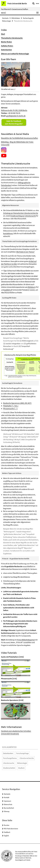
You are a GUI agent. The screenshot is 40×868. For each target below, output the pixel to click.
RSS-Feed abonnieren (11, 829)
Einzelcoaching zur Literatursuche (23, 216)
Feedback (7, 832)
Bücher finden (7, 42)
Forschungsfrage (22, 753)
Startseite (5, 18)
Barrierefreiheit (9, 808)
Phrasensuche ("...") (10, 409)
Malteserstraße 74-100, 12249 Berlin (14, 110)
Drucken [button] (7, 825)
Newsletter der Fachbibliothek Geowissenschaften (19, 138)
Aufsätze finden (7, 46)
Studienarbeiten (9, 768)
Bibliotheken (16, 18)
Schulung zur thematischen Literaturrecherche (21, 213)
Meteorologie (22, 763)
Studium (21, 768)
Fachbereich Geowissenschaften (15, 9)
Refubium (31, 287)
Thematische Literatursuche (12, 38)
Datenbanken (7, 50)
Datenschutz (8, 804)
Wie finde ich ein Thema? (25, 252)
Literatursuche (9, 763)
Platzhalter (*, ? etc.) (11, 406)
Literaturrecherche (27, 758)
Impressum (7, 801)
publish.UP (8, 290)
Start (3, 34)
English (6, 836)
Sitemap (7, 811)
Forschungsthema (10, 758)
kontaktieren (8, 233)
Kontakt (7, 797)
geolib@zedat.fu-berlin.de (16, 116)
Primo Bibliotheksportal (26, 640)
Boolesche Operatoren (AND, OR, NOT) (17, 403)
